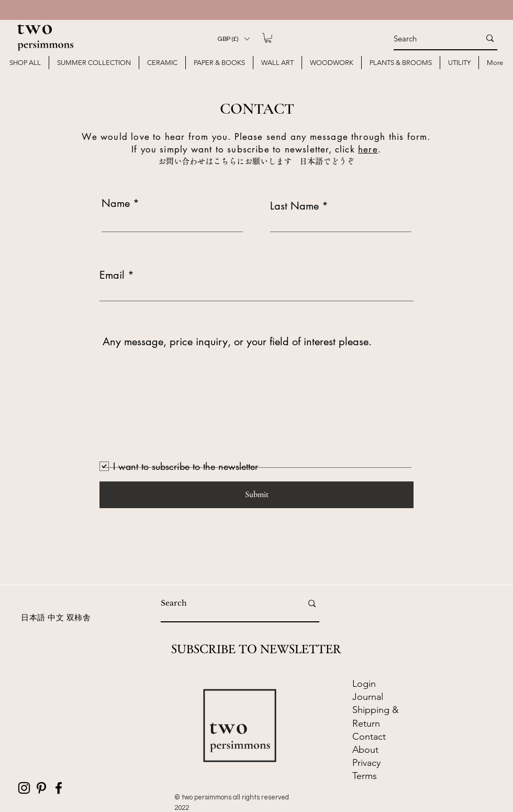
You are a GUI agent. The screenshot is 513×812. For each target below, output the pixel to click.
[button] (233, 39)
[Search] (429, 38)
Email (112, 275)
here (368, 149)
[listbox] (233, 39)
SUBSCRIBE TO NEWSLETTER (256, 649)
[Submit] (256, 495)
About (365, 750)
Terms (365, 776)
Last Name (294, 206)
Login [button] (364, 684)
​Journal (368, 697)
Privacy (366, 763)
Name (116, 203)
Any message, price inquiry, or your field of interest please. (237, 342)
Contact (370, 737)
